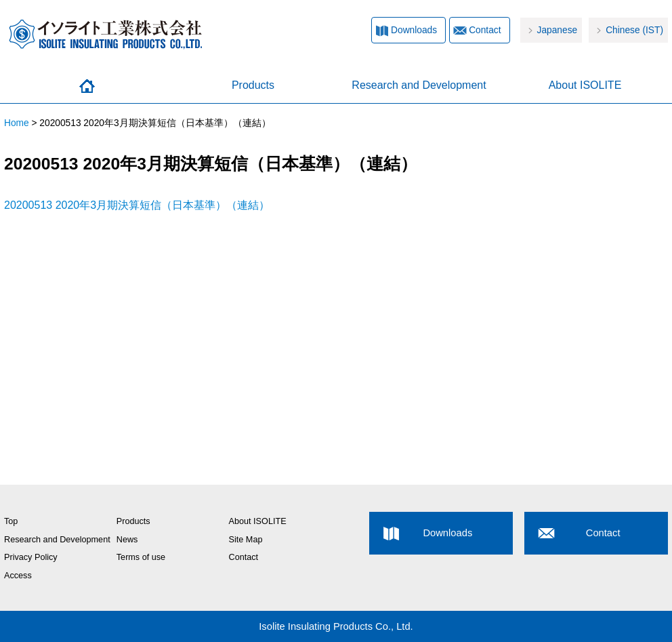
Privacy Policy (31, 557)
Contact (485, 30)
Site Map (246, 540)
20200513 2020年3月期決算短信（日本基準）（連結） (137, 205)
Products (253, 85)
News (127, 540)
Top (11, 521)
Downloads (414, 30)
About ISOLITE (585, 85)
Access (18, 576)
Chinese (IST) (634, 30)
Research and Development (419, 85)
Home (87, 86)
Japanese (558, 30)
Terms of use (141, 557)
